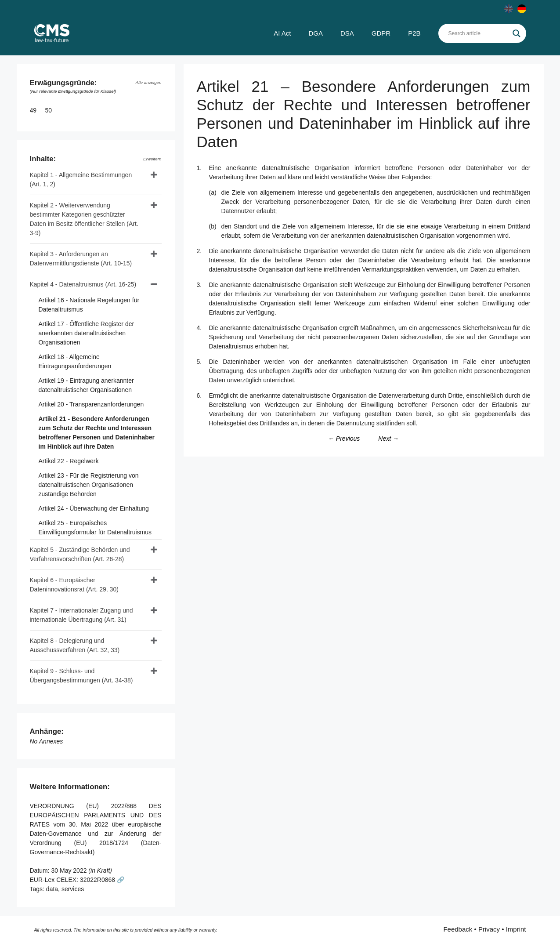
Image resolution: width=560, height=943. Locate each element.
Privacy (489, 929)
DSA (347, 33)
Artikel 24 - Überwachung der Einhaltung (94, 508)
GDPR (381, 33)
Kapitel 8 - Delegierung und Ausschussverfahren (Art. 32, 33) (75, 645)
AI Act (282, 33)
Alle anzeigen (149, 82)
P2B (414, 33)
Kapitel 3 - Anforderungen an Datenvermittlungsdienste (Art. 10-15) (81, 259)
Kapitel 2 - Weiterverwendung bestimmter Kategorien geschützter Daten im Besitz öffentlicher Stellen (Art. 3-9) (84, 219)
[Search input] (478, 33)
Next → (388, 439)
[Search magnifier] (517, 33)
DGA (316, 33)
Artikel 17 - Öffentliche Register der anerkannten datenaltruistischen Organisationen (87, 333)
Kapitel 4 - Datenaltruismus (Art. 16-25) (83, 284)
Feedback (458, 929)
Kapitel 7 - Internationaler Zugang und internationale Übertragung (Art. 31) (81, 615)
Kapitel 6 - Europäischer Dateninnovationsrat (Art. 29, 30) (74, 585)
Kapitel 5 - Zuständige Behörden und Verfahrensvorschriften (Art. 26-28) (80, 554)
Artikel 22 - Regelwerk (69, 461)
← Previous (344, 439)
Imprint (516, 929)
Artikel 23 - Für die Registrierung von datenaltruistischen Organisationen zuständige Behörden (89, 485)
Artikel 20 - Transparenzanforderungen (91, 404)
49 (34, 110)
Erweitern (152, 159)
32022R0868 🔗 (102, 880)
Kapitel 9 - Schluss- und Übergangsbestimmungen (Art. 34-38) (81, 676)
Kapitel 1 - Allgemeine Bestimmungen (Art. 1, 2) (81, 180)
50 (49, 110)
